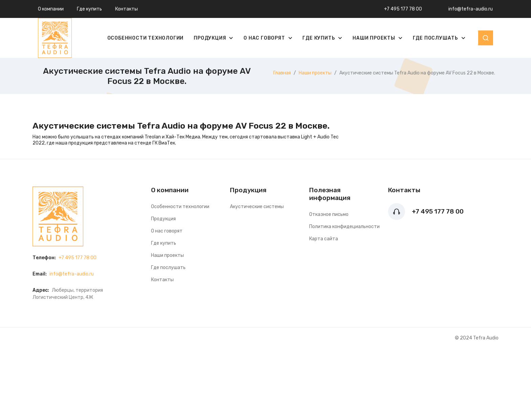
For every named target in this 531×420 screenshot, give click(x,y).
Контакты (126, 9)
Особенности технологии (146, 38)
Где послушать (436, 38)
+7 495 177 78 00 (403, 9)
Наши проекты (374, 38)
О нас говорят (265, 38)
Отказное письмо (329, 214)
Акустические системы (257, 207)
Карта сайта (324, 239)
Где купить (89, 9)
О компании (51, 9)
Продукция (210, 38)
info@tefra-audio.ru (471, 9)
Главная (282, 73)
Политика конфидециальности (344, 227)
